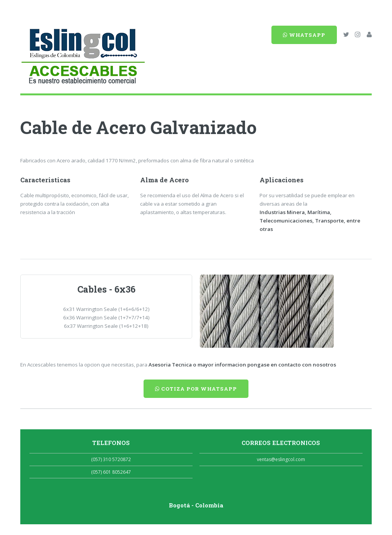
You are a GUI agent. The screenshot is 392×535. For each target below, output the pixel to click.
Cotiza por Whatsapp (196, 389)
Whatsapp (304, 35)
